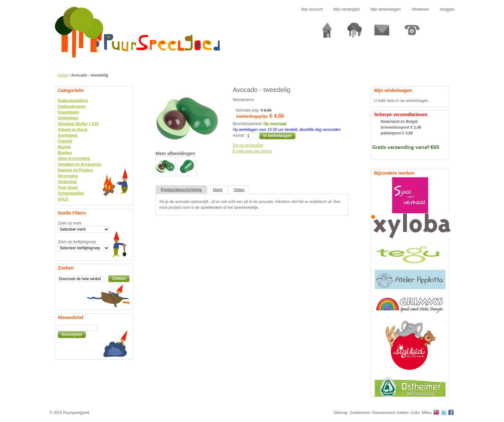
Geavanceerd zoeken (391, 413)
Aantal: (239, 135)
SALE (63, 199)
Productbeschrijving (181, 190)
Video (239, 190)
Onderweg (67, 182)
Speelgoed (68, 135)
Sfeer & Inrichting (74, 159)
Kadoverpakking (73, 101)
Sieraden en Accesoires (80, 164)
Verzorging (68, 176)
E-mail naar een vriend (252, 151)
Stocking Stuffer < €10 (78, 124)
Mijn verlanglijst (346, 9)
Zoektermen (360, 413)
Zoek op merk (70, 223)
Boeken (65, 153)
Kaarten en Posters (75, 170)
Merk (218, 190)
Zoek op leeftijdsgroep (77, 242)
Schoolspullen (71, 193)
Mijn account (312, 9)
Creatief (65, 141)
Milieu (427, 413)
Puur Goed (68, 188)
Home (63, 75)
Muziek (64, 147)
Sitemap (341, 413)
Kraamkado (68, 112)
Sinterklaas (68, 118)
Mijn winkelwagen (386, 9)
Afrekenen (420, 9)
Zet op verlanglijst (248, 145)
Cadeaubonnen (72, 106)
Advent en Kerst (73, 130)
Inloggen (447, 9)
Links (415, 413)
